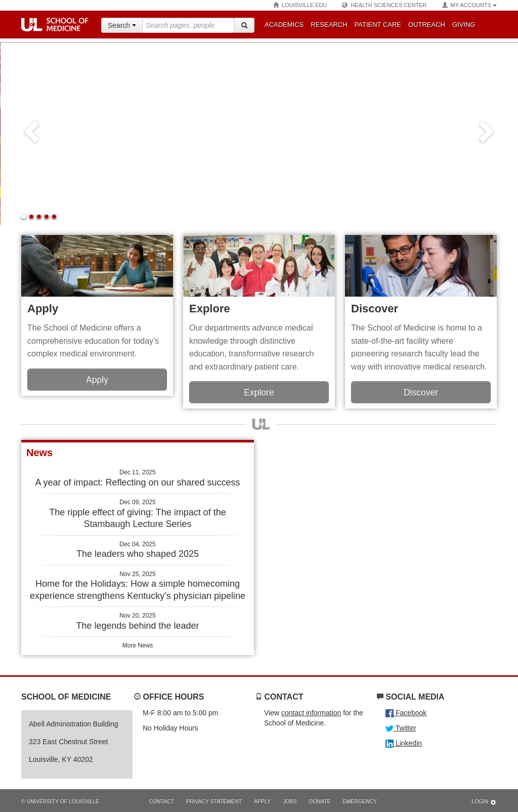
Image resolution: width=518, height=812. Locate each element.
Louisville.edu (300, 5)
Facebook (406, 713)
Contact (161, 801)
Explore (210, 309)
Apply (43, 309)
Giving (464, 25)
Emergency (360, 801)
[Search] (244, 25)
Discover (375, 309)
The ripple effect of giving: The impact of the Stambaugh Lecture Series (138, 514)
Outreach (427, 25)
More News (138, 645)
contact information (311, 713)
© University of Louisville (60, 801)
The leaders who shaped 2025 (138, 550)
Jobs (290, 801)
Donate (320, 801)
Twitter (401, 728)
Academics (284, 25)
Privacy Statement (214, 801)
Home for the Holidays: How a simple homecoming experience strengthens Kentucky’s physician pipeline (138, 586)
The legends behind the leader (138, 621)
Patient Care (378, 25)
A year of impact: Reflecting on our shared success (138, 478)
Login (484, 802)
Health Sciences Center (384, 5)
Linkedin (404, 743)
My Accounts (469, 5)
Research (329, 25)
